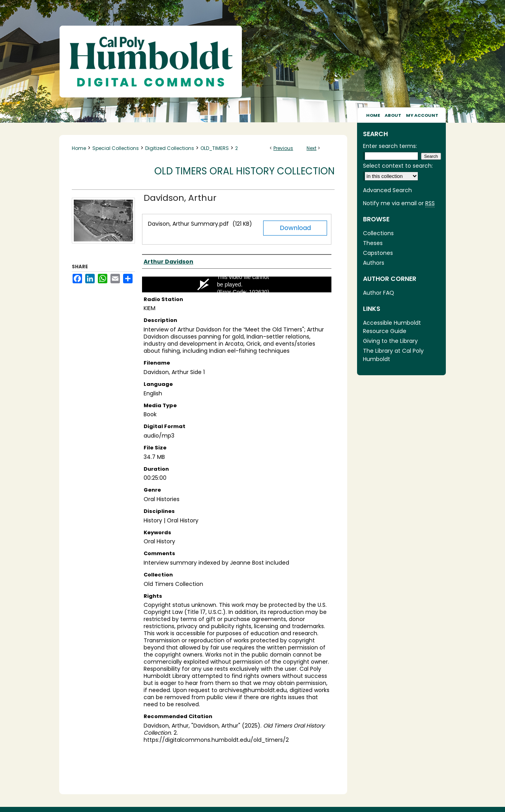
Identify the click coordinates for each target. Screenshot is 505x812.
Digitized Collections (170, 148)
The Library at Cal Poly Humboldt (393, 355)
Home (79, 148)
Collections (378, 233)
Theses (373, 243)
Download (295, 228)
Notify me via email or (399, 203)
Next (311, 148)
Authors (374, 263)
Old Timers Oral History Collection (244, 171)
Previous (283, 148)
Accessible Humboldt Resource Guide (392, 327)
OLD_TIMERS (215, 148)
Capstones (378, 253)
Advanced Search (387, 190)
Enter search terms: (390, 146)
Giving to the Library (390, 341)
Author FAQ (379, 293)
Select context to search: (398, 166)
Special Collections (116, 148)
